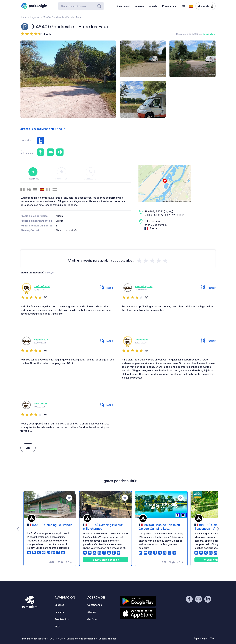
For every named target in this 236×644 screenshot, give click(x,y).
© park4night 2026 (204, 638)
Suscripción (123, 6)
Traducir (107, 288)
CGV (60, 639)
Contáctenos (95, 605)
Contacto (90, 174)
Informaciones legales (34, 639)
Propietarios (169, 6)
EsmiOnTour (209, 34)
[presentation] (18, 529)
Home (23, 17)
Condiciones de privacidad (81, 639)
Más (28, 448)
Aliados (92, 612)
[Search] (81, 6)
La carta (153, 6)
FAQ (183, 6)
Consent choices (107, 639)
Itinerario (33, 174)
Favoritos (62, 174)
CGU (52, 639)
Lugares (139, 6)
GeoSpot (92, 619)
